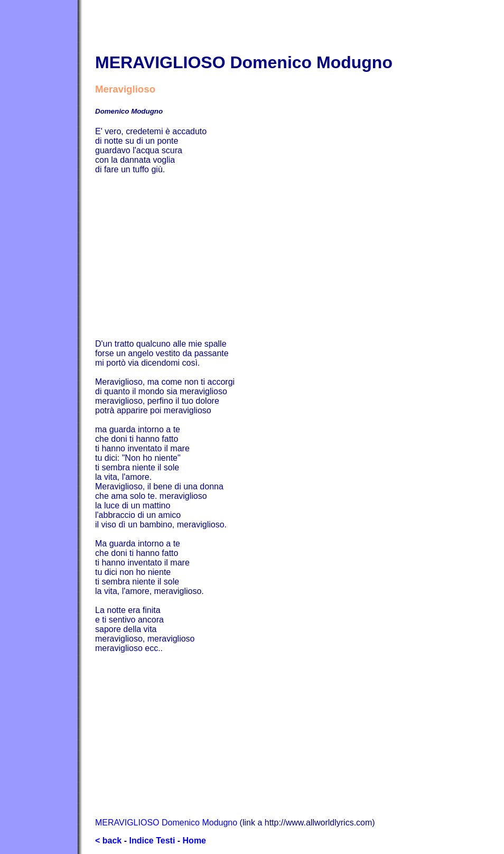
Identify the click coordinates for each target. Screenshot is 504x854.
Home (194, 841)
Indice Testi (152, 841)
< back (108, 841)
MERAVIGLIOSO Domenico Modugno (166, 823)
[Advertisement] (300, 257)
